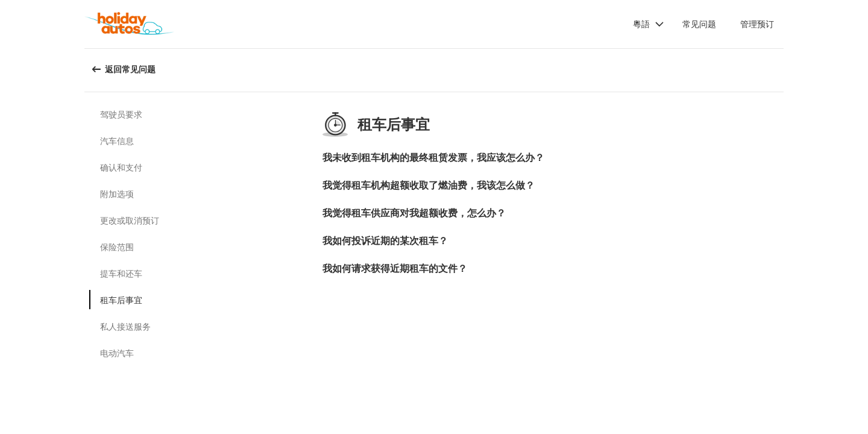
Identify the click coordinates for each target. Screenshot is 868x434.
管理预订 (757, 24)
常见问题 (699, 24)
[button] (649, 24)
